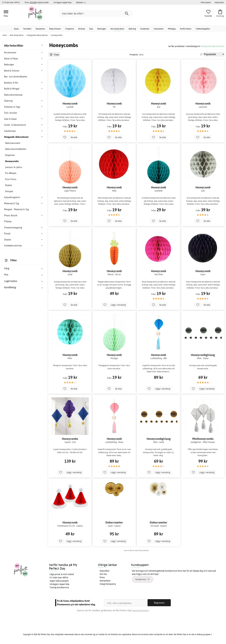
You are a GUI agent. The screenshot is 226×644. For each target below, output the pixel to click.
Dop (91, 29)
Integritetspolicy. (141, 610)
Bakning (132, 29)
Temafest (27, 29)
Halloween (159, 29)
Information (206, 2)
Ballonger (102, 29)
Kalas (16, 29)
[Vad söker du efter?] (96, 13)
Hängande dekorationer (213, 46)
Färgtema (70, 29)
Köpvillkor (105, 571)
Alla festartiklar (117, 29)
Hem (5, 35)
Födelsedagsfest (203, 29)
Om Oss (103, 574)
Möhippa (172, 29)
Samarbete (105, 581)
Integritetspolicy (108, 584)
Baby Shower (55, 29)
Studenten (145, 29)
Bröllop (82, 29)
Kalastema (40, 29)
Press (102, 577)
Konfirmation (186, 29)
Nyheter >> (81, 2)
